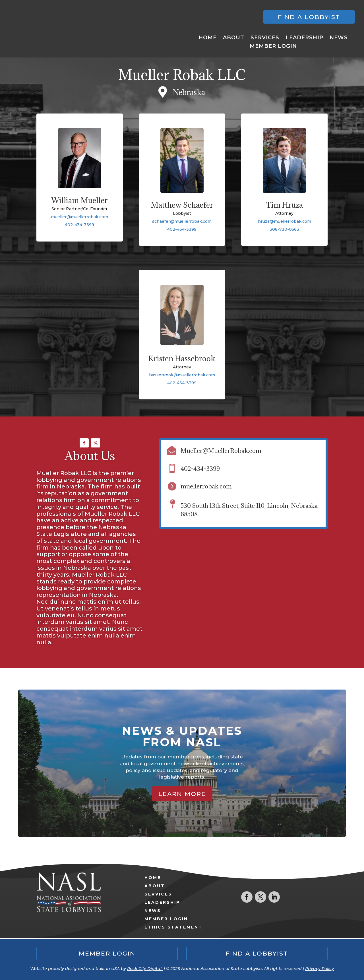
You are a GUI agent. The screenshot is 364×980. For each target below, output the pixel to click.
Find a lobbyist (309, 17)
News (339, 38)
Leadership (304, 38)
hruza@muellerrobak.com (285, 221)
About (234, 38)
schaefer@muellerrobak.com (182, 221)
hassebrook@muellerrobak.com (182, 375)
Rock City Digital (145, 969)
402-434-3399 (79, 225)
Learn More (182, 794)
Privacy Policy (319, 969)
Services (265, 38)
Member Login (273, 47)
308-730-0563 (284, 229)
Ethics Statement (173, 927)
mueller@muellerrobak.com (79, 217)
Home (208, 38)
